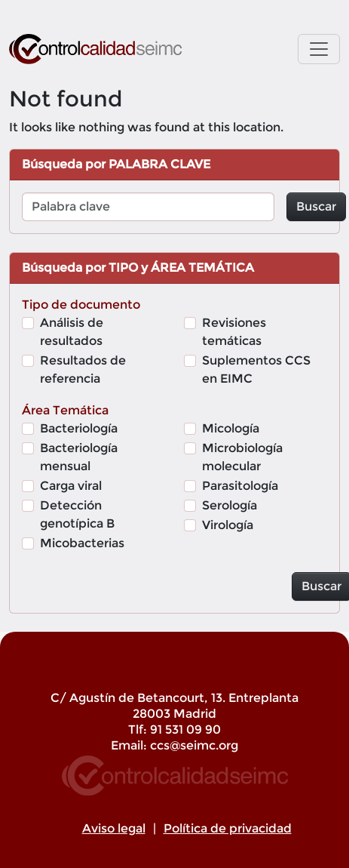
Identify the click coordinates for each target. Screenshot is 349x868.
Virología (228, 525)
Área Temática (65, 410)
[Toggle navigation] (319, 49)
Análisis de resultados (72, 332)
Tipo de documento (81, 305)
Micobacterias (82, 543)
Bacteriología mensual (79, 457)
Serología (230, 505)
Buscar (316, 206)
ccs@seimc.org (194, 745)
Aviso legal (114, 828)
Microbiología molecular (242, 457)
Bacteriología (79, 428)
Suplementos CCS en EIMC (256, 369)
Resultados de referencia (83, 369)
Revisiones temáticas (234, 332)
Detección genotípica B (77, 514)
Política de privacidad (228, 828)
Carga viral (71, 486)
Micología (231, 428)
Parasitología (240, 486)
